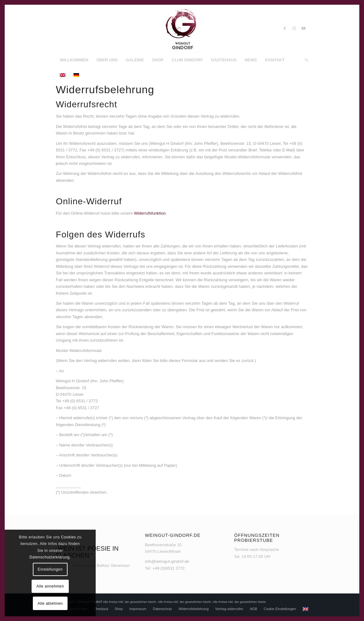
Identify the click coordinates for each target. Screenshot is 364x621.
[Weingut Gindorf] (182, 28)
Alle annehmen (50, 586)
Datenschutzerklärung (50, 557)
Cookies (68, 537)
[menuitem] (74, 60)
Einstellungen (50, 569)
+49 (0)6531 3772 (168, 568)
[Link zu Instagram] (294, 28)
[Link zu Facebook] (285, 28)
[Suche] (304, 60)
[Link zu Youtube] (304, 28)
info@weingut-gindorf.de (167, 561)
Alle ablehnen (50, 603)
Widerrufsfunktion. (150, 213)
